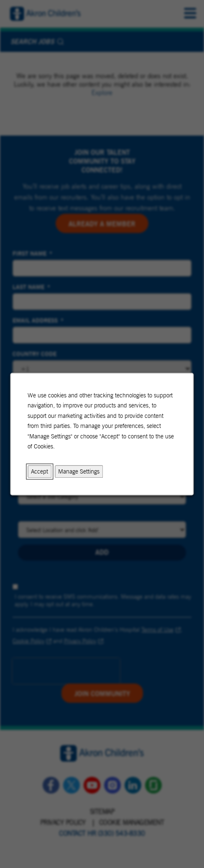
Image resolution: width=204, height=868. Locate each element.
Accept (40, 471)
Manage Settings (79, 471)
